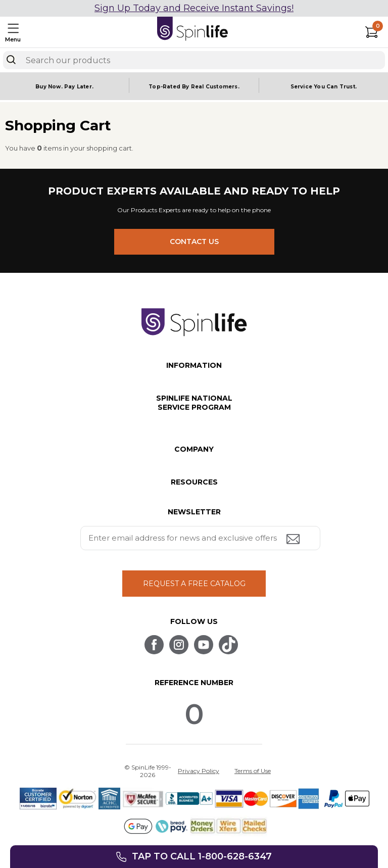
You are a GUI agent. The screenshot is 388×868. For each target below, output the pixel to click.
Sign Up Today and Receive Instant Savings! (194, 8)
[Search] (11, 60)
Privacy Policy (199, 771)
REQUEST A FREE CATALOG (194, 584)
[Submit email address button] (294, 540)
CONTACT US (194, 242)
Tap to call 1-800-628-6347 (202, 856)
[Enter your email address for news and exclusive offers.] (200, 538)
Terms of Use (253, 771)
